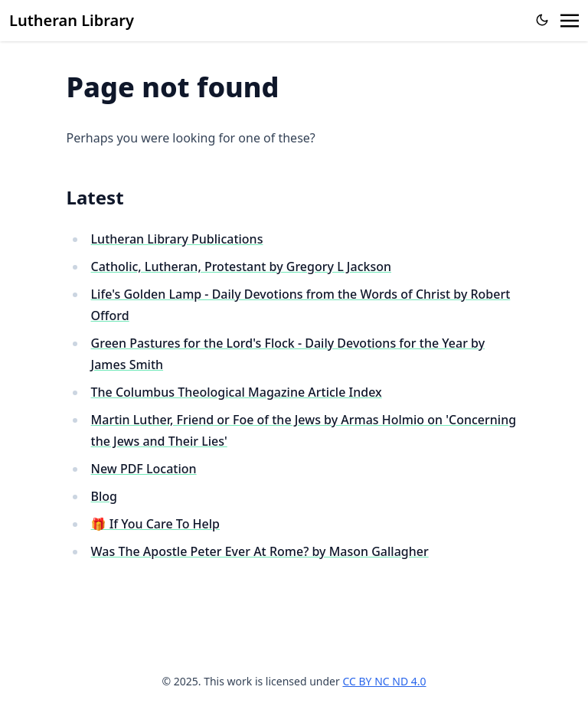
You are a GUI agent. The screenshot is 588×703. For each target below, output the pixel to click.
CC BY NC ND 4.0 (384, 681)
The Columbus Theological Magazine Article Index (237, 392)
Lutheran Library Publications (177, 239)
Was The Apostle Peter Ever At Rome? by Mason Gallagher (260, 551)
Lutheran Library (72, 20)
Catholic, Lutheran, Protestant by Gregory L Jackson (241, 266)
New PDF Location (144, 469)
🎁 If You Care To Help (155, 524)
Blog (104, 496)
